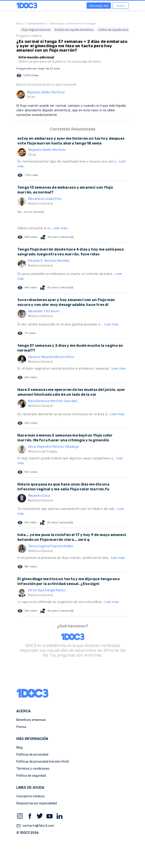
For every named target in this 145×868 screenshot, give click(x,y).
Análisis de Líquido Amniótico (74, 30)
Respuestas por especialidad (37, 803)
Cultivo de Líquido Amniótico (117, 30)
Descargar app (99, 6)
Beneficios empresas (31, 720)
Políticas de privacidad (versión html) (43, 762)
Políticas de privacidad (32, 755)
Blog (19, 748)
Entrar (121, 6)
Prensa (21, 727)
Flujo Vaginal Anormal (36, 30)
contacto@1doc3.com (35, 826)
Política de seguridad (31, 776)
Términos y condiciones (33, 769)
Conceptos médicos (31, 796)
